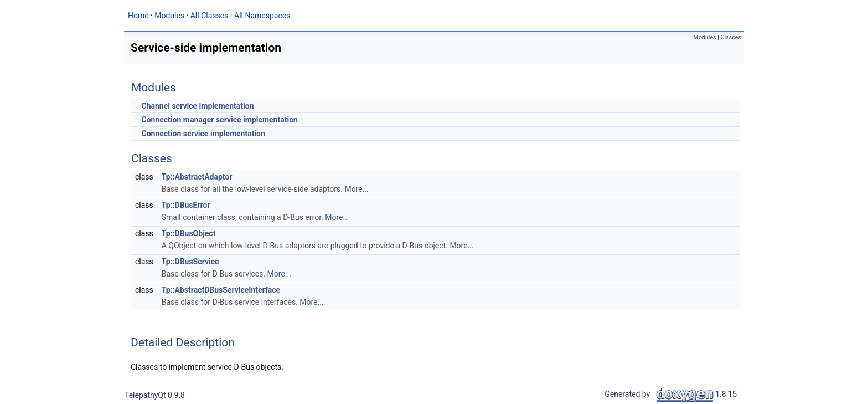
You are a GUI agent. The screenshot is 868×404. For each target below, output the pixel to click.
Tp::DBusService (190, 262)
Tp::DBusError (186, 205)
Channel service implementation (197, 106)
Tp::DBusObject (189, 233)
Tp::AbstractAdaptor (197, 177)
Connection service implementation (203, 134)
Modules (705, 37)
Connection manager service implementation (219, 120)
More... (356, 189)
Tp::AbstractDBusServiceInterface (221, 290)
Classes (731, 37)
